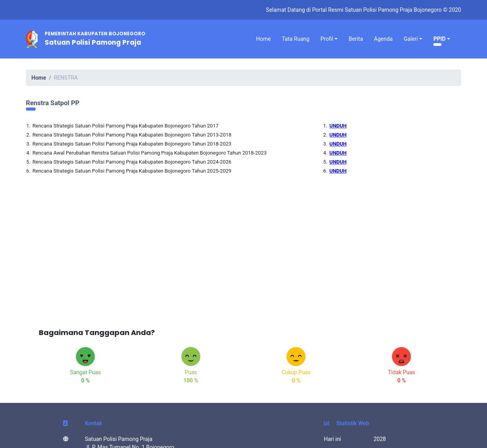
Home (263, 39)
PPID (439, 39)
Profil (327, 39)
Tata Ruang (296, 39)
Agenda (383, 39)
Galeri (411, 39)
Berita (356, 39)
